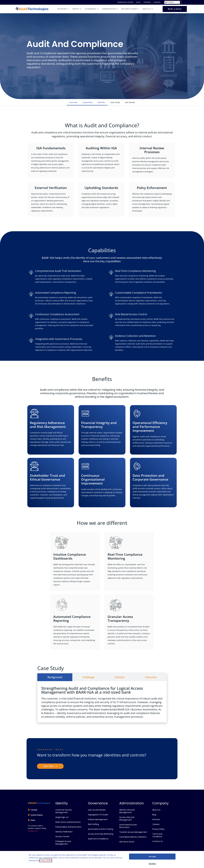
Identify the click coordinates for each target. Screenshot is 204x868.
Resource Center (130, 9)
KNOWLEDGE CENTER (125, 2)
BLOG (138, 2)
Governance (92, 9)
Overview (73, 102)
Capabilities (88, 102)
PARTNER (147, 2)
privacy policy (46, 861)
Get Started (130, 102)
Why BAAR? (63, 9)
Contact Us (33, 831)
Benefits (101, 102)
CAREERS (157, 2)
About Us (148, 9)
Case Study (115, 102)
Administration (110, 9)
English (169, 2)
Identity (77, 9)
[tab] (55, 677)
